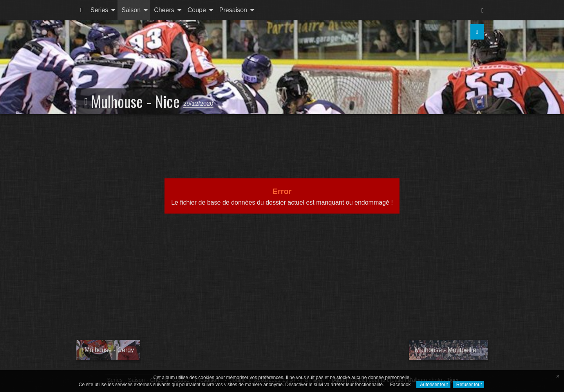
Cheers (164, 10)
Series (99, 10)
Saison (131, 10)
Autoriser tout (433, 385)
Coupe (197, 10)
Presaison (233, 10)
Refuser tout (469, 385)
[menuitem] (81, 10)
